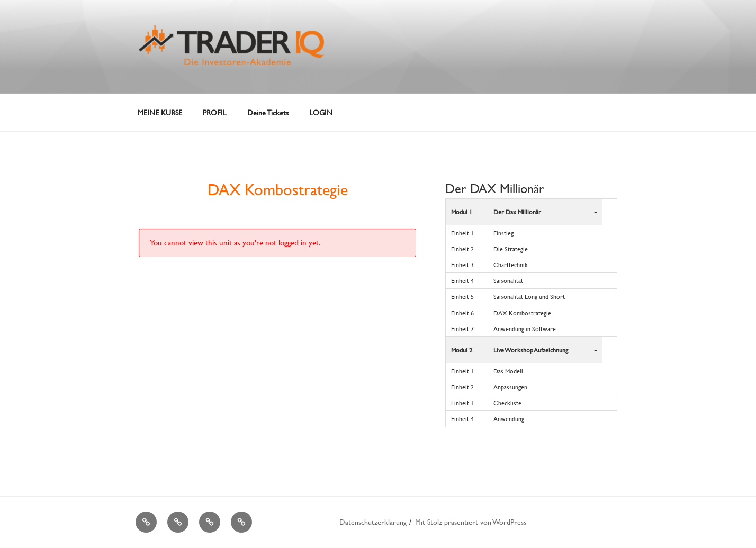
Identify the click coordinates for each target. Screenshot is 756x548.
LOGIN (321, 112)
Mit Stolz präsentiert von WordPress (471, 522)
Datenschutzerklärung (373, 522)
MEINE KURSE (160, 112)
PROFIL (215, 112)
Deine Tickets (268, 112)
